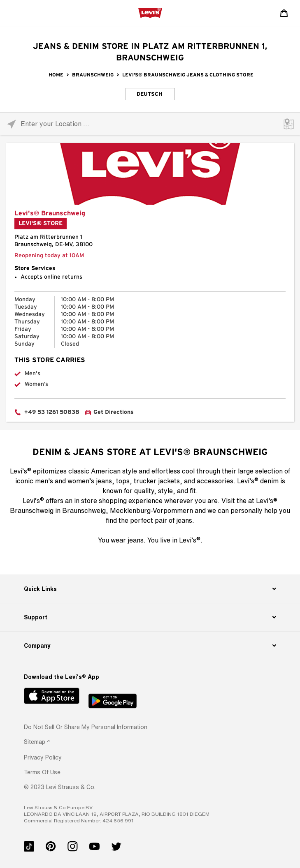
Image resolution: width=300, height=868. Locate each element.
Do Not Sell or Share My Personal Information (86, 727)
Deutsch (150, 94)
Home (56, 75)
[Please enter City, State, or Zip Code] (150, 124)
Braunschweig (93, 75)
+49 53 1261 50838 (52, 412)
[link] (37, 742)
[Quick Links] (150, 589)
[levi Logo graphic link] (150, 13)
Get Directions (114, 412)
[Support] (150, 617)
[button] (43, 757)
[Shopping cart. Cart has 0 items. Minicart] (284, 13)
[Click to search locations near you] (11, 124)
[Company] (150, 646)
